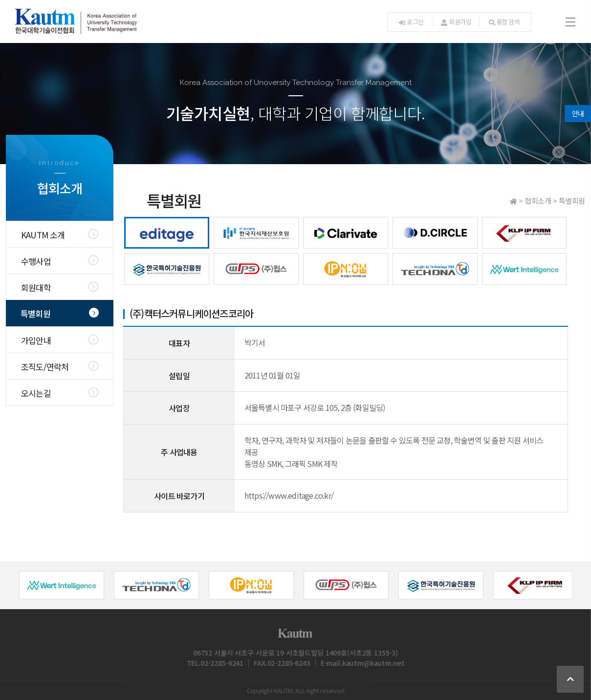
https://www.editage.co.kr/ (289, 495)
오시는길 (36, 393)
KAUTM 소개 (43, 235)
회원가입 (456, 22)
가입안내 (36, 340)
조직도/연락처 (45, 367)
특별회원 (35, 313)
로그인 (411, 22)
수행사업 (36, 261)
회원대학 (36, 287)
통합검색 (504, 22)
